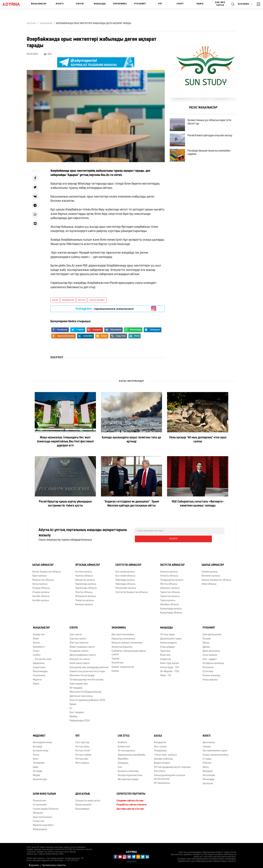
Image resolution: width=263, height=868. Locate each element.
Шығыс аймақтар (213, 562)
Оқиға (200, 4)
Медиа (36, 773)
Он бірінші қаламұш (213, 661)
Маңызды (100, 4)
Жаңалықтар (39, 4)
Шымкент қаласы (170, 586)
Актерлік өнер (41, 748)
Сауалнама (39, 673)
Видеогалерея (162, 761)
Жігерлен (38, 810)
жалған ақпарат (97, 300)
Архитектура (40, 777)
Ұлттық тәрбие (83, 752)
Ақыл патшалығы (42, 815)
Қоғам (36, 640)
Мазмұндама (40, 827)
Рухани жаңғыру (212, 673)
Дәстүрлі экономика (123, 632)
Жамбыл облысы (170, 602)
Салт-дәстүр (82, 740)
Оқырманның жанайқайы (131, 752)
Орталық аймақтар (88, 562)
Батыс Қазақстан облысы (47, 569)
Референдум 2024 (80, 718)
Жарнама (34, 863)
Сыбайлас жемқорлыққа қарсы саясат (129, 650)
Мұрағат (37, 677)
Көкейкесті (39, 644)
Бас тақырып (77, 710)
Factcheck (160, 769)
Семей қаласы (210, 569)
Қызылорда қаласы (171, 606)
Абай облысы (209, 581)
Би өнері (37, 744)
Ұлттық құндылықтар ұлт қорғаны (172, 765)
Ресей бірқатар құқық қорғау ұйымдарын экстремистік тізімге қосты (65, 504)
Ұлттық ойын (82, 744)
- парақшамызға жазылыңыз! (105, 309)
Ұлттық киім (82, 756)
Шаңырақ (123, 761)
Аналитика (117, 660)
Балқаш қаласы (84, 602)
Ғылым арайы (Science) (46, 806)
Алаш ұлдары (168, 644)
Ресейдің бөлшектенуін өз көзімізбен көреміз (213, 162)
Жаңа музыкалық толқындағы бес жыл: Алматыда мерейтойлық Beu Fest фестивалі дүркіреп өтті (65, 442)
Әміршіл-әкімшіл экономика (127, 640)
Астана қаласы (84, 569)
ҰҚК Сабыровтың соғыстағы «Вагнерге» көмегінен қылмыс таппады (198, 504)
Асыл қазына (210, 652)
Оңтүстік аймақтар (172, 562)
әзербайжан (68, 300)
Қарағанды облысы (86, 586)
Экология (208, 781)
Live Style (124, 733)
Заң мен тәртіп (220, 4)
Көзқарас (208, 769)
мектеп (82, 300)
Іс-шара (207, 756)
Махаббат (123, 756)
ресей (55, 300)
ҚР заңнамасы (162, 780)
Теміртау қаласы (85, 598)
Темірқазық (160, 748)
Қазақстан (39, 632)
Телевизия (39, 761)
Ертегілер (208, 669)
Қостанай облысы (125, 573)
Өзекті (60, 4)
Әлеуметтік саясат (80, 657)
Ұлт (160, 4)
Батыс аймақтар (43, 562)
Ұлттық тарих (167, 632)
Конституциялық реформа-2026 (87, 698)
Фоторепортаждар (128, 777)
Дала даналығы (211, 648)
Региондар (208, 777)
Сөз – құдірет (210, 657)
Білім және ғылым (44, 791)
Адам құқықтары (79, 681)
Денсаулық (209, 740)
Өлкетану (165, 652)
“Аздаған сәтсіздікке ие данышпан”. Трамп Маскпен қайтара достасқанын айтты (131, 504)
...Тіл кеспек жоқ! (42, 657)
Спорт (180, 4)
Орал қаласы (40, 573)
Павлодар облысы (125, 581)
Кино (36, 756)
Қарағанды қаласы (86, 581)
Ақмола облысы (84, 573)
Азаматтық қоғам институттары (87, 669)
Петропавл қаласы (126, 586)
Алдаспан (166, 657)
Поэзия (207, 636)
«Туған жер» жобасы (165, 752)
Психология (39, 798)
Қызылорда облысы (171, 610)
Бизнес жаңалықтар (123, 664)
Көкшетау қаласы (85, 577)
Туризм (115, 656)
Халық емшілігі (83, 802)
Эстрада (38, 769)
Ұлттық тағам (83, 748)
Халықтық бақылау (122, 644)
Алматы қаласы (169, 569)
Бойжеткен (124, 744)
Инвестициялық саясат (82, 644)
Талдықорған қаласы (172, 577)
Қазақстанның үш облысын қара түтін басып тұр (213, 123)
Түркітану (165, 648)
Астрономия (40, 802)
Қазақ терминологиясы (216, 752)
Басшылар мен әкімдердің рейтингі (89, 665)
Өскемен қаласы (211, 573)
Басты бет (32, 23)
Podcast (207, 761)
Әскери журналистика (130, 773)
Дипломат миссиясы (81, 694)
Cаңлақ (207, 744)
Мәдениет (39, 733)
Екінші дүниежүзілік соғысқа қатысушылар (170, 775)
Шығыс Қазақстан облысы (216, 577)
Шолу (206, 765)
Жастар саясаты (79, 640)
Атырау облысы (41, 586)
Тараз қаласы (168, 598)
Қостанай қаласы (125, 569)
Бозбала (122, 740)
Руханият (140, 4)
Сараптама (39, 665)
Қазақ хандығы (168, 640)
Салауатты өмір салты (88, 798)
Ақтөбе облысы (41, 594)
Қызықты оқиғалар (128, 769)
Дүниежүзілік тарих (171, 636)
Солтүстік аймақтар (128, 562)
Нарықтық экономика (123, 636)
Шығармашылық (212, 632)
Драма (206, 644)
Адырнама (39, 661)
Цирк (36, 765)
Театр (36, 752)
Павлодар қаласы (125, 577)
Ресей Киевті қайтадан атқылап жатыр (214, 141)
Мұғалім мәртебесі (43, 823)
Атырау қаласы (41, 590)
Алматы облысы (169, 573)
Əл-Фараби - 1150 (170, 669)
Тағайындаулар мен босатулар (87, 677)
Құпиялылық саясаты (54, 863)
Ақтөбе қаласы (41, 598)
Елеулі (80, 4)
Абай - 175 (166, 673)
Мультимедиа (40, 669)
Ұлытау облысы (84, 590)
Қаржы (115, 668)
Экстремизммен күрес (215, 748)
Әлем (36, 636)
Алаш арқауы (210, 677)
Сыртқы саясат (78, 636)
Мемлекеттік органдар (82, 673)
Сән (120, 765)
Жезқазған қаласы (86, 594)
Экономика (120, 4)
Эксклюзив (209, 773)
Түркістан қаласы (170, 594)
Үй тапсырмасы (126, 748)
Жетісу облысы (169, 581)
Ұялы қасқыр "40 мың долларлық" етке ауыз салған (198, 440)
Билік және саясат (80, 661)
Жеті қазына (82, 761)
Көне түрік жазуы (170, 661)
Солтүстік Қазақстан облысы (131, 590)
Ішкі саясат (76, 632)
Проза (206, 640)
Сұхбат (37, 652)
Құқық (73, 702)
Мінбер (73, 714)
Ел (71, 706)
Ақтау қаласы (40, 581)
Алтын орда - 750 (170, 665)
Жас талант (161, 744)
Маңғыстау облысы (43, 577)
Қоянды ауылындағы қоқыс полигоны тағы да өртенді (131, 440)
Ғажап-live (39, 819)
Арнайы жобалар (163, 756)
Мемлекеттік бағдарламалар (86, 689)
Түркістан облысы (170, 590)
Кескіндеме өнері (42, 740)
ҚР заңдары (76, 685)
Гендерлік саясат (79, 648)
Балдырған (160, 740)
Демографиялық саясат (83, 652)
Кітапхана (208, 665)
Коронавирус (83, 806)
